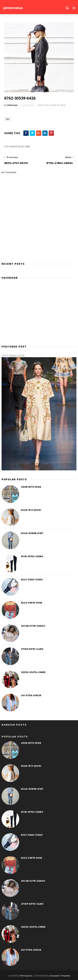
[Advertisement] (39, 314)
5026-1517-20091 (31, 510)
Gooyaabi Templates (60, 976)
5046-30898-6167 (32, 533)
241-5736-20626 (31, 695)
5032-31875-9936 (32, 603)
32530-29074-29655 (33, 672)
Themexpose (26, 976)
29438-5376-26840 (33, 626)
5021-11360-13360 (32, 579)
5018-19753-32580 (32, 556)
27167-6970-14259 (32, 649)
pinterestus (13, 8)
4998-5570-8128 (31, 487)
